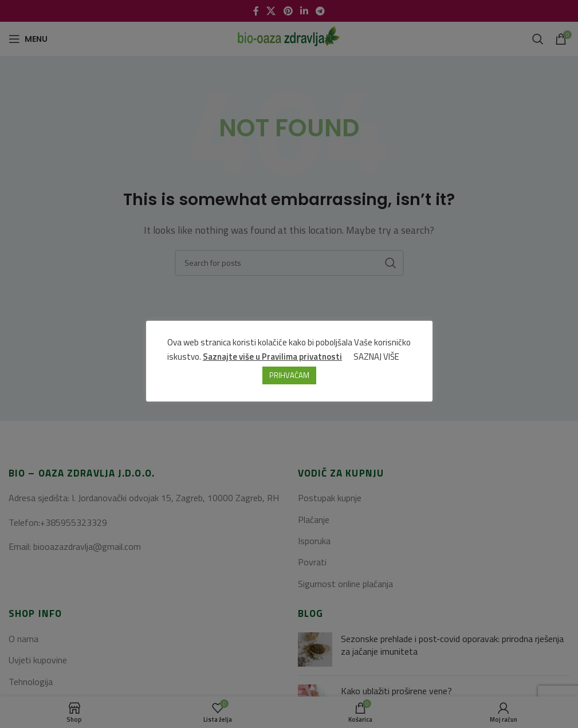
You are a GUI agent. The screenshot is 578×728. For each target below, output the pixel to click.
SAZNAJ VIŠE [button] (376, 357)
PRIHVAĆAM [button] (289, 375)
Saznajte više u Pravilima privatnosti (272, 357)
